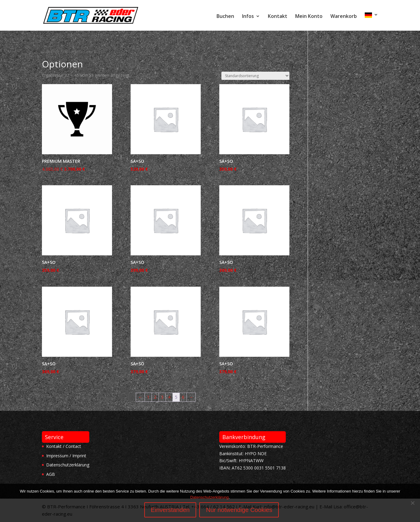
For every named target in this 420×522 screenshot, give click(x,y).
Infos (248, 17)
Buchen (225, 17)
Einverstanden (170, 510)
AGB (51, 474)
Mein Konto (309, 17)
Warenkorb (344, 17)
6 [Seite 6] (183, 397)
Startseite (51, 52)
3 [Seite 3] (162, 397)
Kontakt (278, 17)
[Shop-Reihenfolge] (255, 76)
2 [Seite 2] (155, 397)
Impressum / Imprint (66, 456)
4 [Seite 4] (169, 397)
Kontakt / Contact (64, 446)
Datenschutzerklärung (68, 465)
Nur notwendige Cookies (239, 510)
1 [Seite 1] (148, 397)
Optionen (72, 52)
